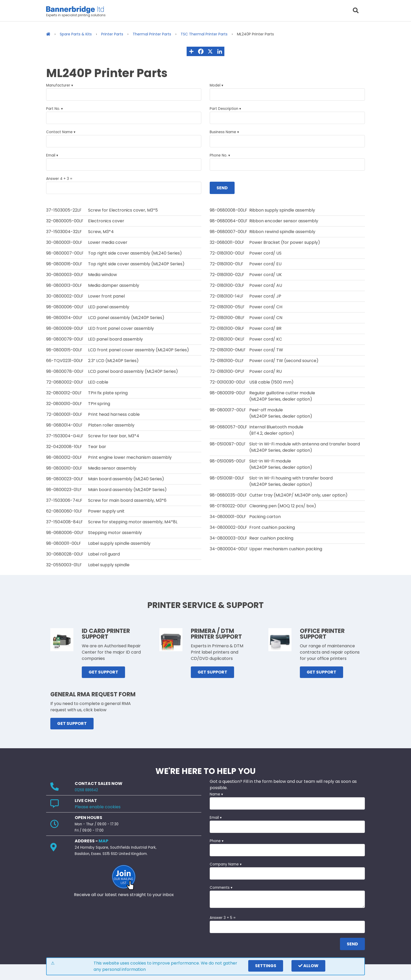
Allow (308, 966)
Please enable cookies (98, 807)
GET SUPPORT (103, 672)
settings (266, 966)
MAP (103, 841)
